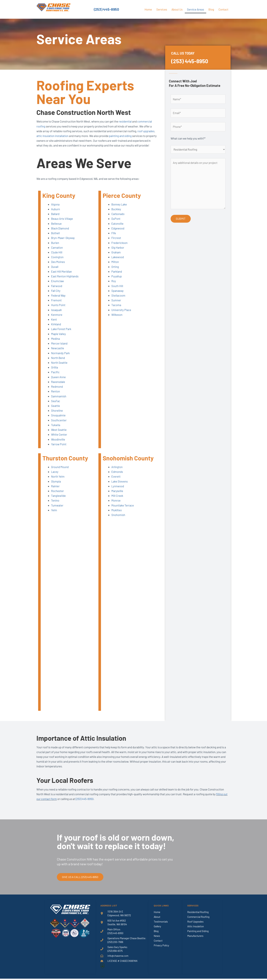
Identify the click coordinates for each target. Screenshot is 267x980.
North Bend (58, 362)
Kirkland (56, 328)
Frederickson (120, 247)
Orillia (55, 371)
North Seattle (59, 366)
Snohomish (118, 518)
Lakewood (118, 261)
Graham (116, 257)
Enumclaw (58, 285)
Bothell (56, 237)
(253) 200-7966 (116, 944)
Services (162, 9)
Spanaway (118, 295)
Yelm (54, 513)
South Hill (117, 290)
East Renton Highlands (65, 280)
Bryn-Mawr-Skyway (63, 242)
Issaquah (57, 314)
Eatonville (117, 228)
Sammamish (59, 400)
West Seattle (59, 433)
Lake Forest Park (62, 333)
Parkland (117, 276)
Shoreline (57, 414)
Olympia (56, 484)
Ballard (56, 218)
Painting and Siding (198, 933)
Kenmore (57, 319)
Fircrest (116, 242)
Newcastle (58, 352)
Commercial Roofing (198, 918)
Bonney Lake (119, 209)
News (157, 938)
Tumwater (57, 508)
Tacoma (116, 309)
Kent (54, 323)
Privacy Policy (161, 947)
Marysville (117, 494)
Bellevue (56, 228)
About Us (177, 9)
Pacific (55, 376)
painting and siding (121, 136)
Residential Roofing (198, 914)
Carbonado (118, 218)
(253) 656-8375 (116, 953)
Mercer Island (59, 347)
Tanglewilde (59, 499)
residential (125, 121)
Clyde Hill (57, 257)
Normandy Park (61, 357)
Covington (57, 261)
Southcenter (59, 423)
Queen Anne (58, 381)
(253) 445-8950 (106, 9)
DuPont (116, 223)
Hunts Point (58, 309)
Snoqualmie (58, 419)
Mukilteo (117, 513)
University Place (121, 314)
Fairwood (57, 290)
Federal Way (59, 299)
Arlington (117, 470)
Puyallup (117, 280)
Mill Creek (117, 499)
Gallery (157, 928)
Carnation (57, 252)
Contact (223, 9)
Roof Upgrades (195, 923)
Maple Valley (59, 338)
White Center (59, 438)
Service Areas (195, 9)
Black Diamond (60, 233)
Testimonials (161, 923)
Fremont (56, 304)
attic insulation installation (53, 136)
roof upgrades (146, 131)
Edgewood (118, 233)
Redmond (57, 390)
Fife (114, 237)
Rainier (55, 489)
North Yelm (58, 480)
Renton (56, 395)
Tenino (55, 503)
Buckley (116, 214)
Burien (55, 247)
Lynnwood (118, 489)
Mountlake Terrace (123, 508)
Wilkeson (117, 319)
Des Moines (58, 266)
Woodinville (58, 442)
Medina (56, 342)
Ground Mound (60, 470)
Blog (211, 9)
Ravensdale (58, 385)
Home (148, 9)
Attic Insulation (196, 928)
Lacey (55, 475)
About (157, 918)
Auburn (56, 214)
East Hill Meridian (62, 276)
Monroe (116, 503)
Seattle (56, 409)
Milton (115, 266)
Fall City (56, 295)
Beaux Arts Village (62, 223)
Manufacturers (195, 938)
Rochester (57, 494)
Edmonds (117, 475)
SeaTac (56, 404)
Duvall (55, 271)
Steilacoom (118, 299)
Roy (114, 285)
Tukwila (56, 428)
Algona (55, 209)
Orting (115, 271)
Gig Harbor (118, 252)
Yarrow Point (59, 447)
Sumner (116, 304)
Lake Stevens (120, 484)
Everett (116, 480)
